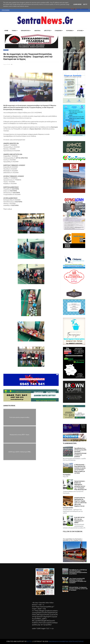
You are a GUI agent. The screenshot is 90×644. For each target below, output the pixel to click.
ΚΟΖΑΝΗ (6, 50)
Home (6, 31)
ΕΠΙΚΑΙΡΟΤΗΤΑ (26, 31)
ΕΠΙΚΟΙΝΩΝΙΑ (6, 10)
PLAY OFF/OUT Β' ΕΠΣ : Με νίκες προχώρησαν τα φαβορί (79, 520)
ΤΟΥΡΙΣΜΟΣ (70, 31)
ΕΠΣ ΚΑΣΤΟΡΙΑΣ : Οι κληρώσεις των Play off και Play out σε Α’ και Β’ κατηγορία (78, 589)
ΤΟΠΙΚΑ (15, 31)
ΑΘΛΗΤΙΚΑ (37, 31)
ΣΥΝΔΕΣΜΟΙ (59, 31)
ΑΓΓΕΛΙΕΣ (81, 31)
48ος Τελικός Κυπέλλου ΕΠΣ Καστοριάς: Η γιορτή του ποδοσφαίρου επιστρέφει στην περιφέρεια (78, 581)
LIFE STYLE (48, 31)
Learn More (77, 4)
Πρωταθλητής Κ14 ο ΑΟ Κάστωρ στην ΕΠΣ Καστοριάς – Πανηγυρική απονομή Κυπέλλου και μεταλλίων (80, 452)
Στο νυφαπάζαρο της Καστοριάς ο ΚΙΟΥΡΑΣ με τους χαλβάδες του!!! (73, 540)
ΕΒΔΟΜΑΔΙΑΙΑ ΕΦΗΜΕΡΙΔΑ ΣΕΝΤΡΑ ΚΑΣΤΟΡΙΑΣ (66, 641)
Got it (85, 4)
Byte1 (30, 641)
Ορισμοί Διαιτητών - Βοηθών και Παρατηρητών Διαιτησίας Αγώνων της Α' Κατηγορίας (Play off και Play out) (80, 485)
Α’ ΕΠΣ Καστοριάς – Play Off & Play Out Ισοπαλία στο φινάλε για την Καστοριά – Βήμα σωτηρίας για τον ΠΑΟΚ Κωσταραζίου (74, 470)
